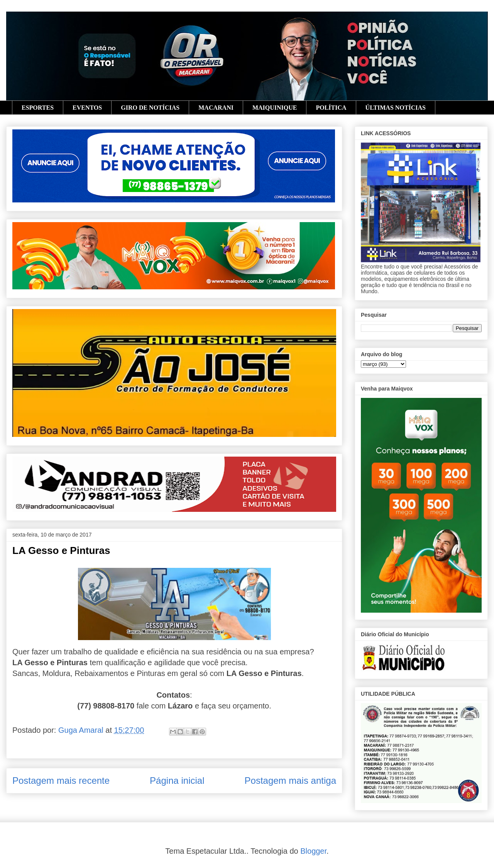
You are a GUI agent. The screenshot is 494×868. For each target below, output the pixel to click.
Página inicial (177, 781)
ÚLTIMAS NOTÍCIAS (396, 108)
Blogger (313, 851)
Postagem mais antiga (290, 781)
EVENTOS (87, 108)
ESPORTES (38, 108)
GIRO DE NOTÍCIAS (150, 108)
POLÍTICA (331, 108)
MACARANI (216, 108)
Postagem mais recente (61, 781)
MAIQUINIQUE (275, 108)
